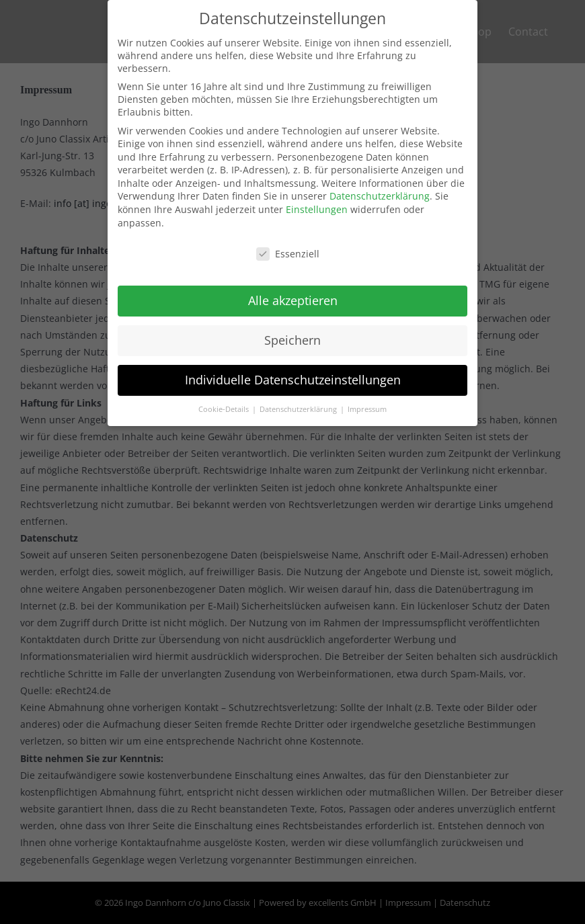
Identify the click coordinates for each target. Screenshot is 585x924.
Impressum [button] (367, 401)
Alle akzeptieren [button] (293, 292)
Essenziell (288, 245)
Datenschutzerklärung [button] (299, 401)
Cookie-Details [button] (225, 401)
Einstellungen (317, 201)
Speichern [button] (292, 331)
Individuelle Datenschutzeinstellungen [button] (293, 371)
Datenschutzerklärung (380, 188)
